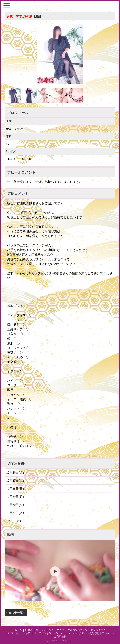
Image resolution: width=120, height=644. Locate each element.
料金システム (98, 630)
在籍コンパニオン (77, 630)
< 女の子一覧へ (16, 613)
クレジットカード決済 (18, 633)
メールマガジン (77, 633)
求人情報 (94, 633)
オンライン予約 (43, 633)
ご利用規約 (60, 637)
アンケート (108, 633)
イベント (60, 633)
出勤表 (29, 630)
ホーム (18, 630)
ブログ (60, 630)
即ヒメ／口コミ (45, 630)
